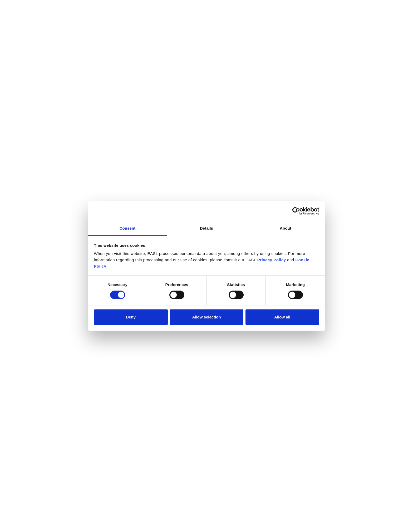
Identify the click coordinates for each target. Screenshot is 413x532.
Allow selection (206, 317)
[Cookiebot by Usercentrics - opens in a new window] (296, 211)
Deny (131, 317)
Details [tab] (206, 228)
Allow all (282, 317)
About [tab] (286, 228)
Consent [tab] (128, 228)
